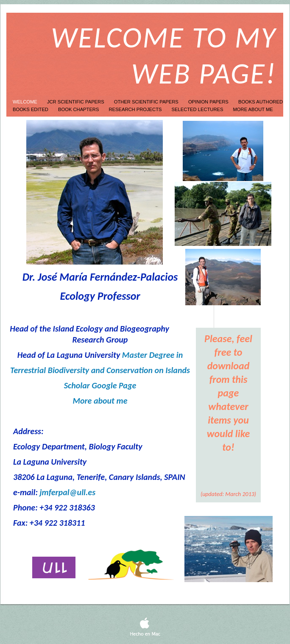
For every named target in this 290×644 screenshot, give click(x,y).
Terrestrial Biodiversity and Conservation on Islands (100, 370)
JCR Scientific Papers (76, 102)
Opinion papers (209, 102)
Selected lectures (198, 109)
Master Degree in (152, 355)
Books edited (31, 109)
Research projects (136, 109)
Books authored (261, 102)
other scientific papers (147, 102)
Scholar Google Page (100, 385)
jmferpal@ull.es (67, 492)
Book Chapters (79, 109)
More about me (253, 109)
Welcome (26, 102)
